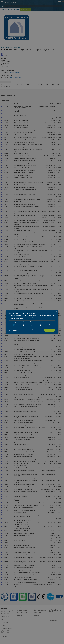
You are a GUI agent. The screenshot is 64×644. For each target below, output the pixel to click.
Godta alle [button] (49, 330)
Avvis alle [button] (38, 330)
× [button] (56, 312)
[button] (13, 330)
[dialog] (32, 322)
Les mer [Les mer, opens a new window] (21, 319)
